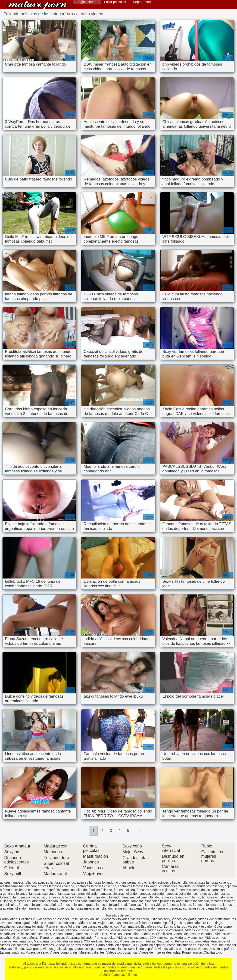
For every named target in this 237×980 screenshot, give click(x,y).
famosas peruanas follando (207, 908)
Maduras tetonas (42, 945)
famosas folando (197, 901)
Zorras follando (175, 926)
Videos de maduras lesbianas (55, 923)
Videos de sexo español (215, 949)
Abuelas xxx (98, 934)
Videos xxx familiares (157, 934)
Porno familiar (192, 952)
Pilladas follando (65, 930)
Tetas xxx (111, 941)
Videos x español (200, 926)
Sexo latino (165, 941)
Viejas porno (140, 919)
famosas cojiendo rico (181, 894)
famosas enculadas (74, 901)
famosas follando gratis (78, 905)
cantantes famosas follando (138, 886)
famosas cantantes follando (78, 894)
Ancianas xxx (22, 941)
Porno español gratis (167, 923)
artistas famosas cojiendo (213, 882)
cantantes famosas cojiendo (96, 886)
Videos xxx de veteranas (165, 930)
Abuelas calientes (69, 941)
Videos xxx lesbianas (133, 938)
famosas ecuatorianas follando (36, 901)
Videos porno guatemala (70, 934)
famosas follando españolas (39, 905)
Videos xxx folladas (115, 919)
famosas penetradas (171, 908)
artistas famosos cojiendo (56, 886)
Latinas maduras (12, 952)
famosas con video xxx (30, 897)
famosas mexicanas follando (92, 908)
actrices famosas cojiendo (56, 882)
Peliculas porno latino (124, 934)
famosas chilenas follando (118, 894)
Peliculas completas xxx (34, 934)
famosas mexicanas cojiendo (48, 908)
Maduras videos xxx (189, 938)
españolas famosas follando (67, 890)
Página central (87, 2)
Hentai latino (117, 949)
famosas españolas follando (109, 901)
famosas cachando (43, 894)
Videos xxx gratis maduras (217, 919)
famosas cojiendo (151, 894)
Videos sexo (87, 923)
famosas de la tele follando (67, 897)
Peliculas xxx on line (85, 919)
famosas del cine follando (140, 897)
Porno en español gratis (63, 926)
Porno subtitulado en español (188, 945)
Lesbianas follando (31, 926)
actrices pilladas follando (175, 882)
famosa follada (124, 890)
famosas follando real (111, 905)
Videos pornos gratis (17, 923)
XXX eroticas (93, 941)
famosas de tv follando (104, 897)
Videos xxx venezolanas (18, 930)
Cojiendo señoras (26, 938)
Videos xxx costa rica (121, 952)
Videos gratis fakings (58, 949)
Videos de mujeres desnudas (159, 952)
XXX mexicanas (161, 938)
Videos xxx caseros (14, 945)
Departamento (143, 2)
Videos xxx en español (53, 919)
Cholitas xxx (212, 952)
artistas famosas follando (18, 886)
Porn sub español (223, 945)
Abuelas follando (12, 949)
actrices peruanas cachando (136, 882)
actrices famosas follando (95, 882)
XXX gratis (33, 949)
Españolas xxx (151, 926)
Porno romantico (52, 938)
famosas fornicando (207, 905)
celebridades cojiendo (175, 886)
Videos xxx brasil (198, 930)
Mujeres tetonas (109, 923)
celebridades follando (208, 886)
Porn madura (130, 926)
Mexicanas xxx (44, 941)
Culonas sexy (160, 919)
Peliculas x (27, 919)
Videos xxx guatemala (90, 949)
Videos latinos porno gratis (177, 949)
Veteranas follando (79, 938)
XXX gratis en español (149, 945)
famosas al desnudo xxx (193, 890)
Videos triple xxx (197, 923)
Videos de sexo (37, 952)
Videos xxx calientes (94, 930)
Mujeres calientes (92, 952)
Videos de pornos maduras (75, 945)
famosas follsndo (179, 905)
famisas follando (100, 890)
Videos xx (44, 930)
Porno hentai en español (114, 945)
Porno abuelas (105, 938)
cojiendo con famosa (30, 890)
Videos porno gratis (64, 952)
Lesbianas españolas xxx (100, 926)
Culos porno (223, 926)
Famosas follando (37, 5)
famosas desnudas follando (180, 897)
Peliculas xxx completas (192, 941)
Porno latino (9, 919)
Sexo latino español (142, 949)
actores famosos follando (18, 882)
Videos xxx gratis (184, 919)
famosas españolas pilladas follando (157, 901)
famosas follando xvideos (147, 905)
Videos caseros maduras (128, 930)
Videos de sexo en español (193, 934)
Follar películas (115, 2)
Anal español (220, 941)
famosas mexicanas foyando (134, 908)
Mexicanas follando (136, 923)
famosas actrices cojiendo (155, 890)
